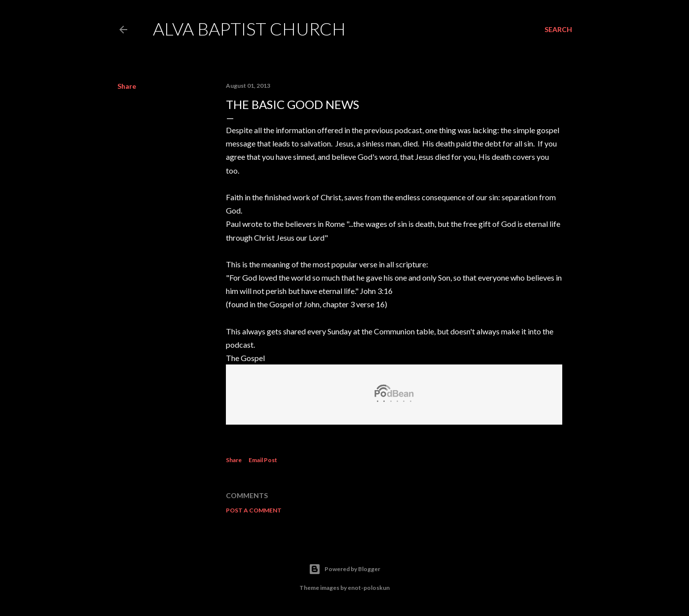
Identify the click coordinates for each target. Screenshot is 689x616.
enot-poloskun (369, 588)
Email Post (263, 460)
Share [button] (127, 86)
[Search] (558, 30)
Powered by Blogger (344, 569)
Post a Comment (254, 510)
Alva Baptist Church (249, 29)
